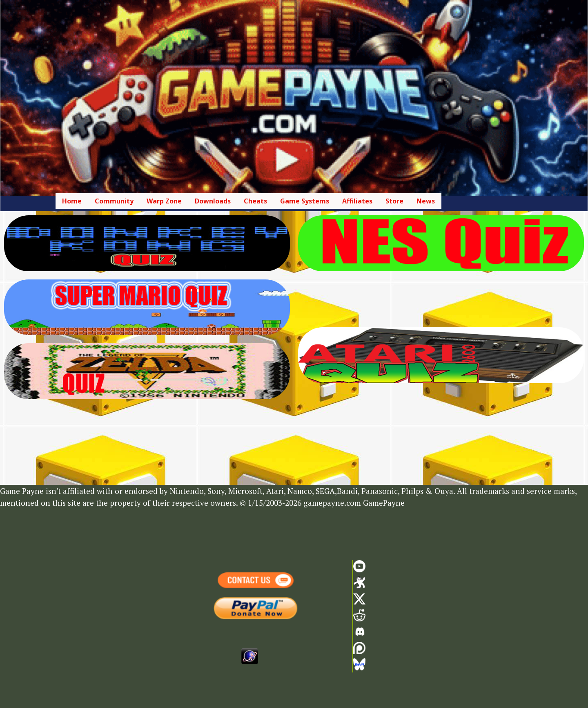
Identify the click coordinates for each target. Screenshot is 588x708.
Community (114, 201)
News (426, 201)
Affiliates (357, 201)
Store (394, 201)
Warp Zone (164, 201)
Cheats (255, 201)
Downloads (213, 201)
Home (72, 201)
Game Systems (305, 201)
